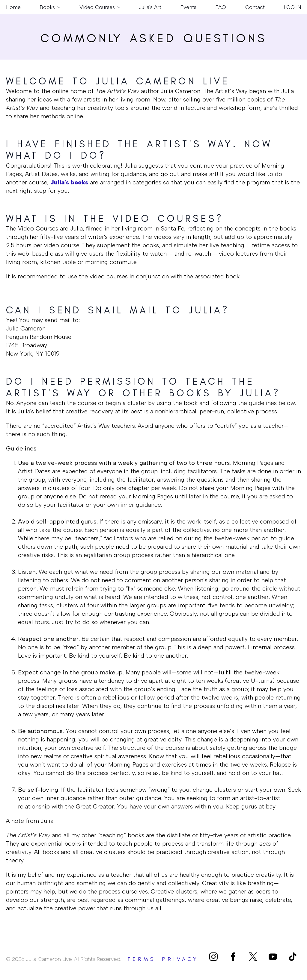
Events (188, 7)
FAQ (221, 7)
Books (47, 7)
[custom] (253, 957)
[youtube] (273, 957)
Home (13, 7)
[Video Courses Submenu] (118, 7)
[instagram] (213, 957)
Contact (255, 7)
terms (142, 959)
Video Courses (97, 7)
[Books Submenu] (58, 7)
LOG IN (292, 7)
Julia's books (69, 182)
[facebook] (233, 957)
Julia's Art (150, 7)
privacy (180, 959)
